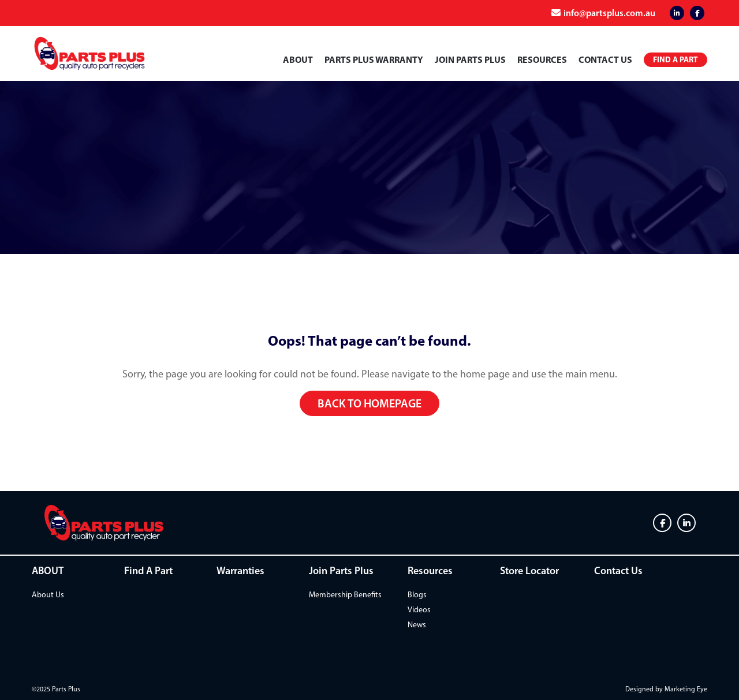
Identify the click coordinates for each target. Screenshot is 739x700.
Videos (419, 610)
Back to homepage (369, 403)
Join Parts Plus (470, 59)
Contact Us (605, 59)
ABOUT (298, 59)
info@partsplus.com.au (609, 13)
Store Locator (529, 571)
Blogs (417, 595)
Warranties (240, 571)
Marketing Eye (686, 689)
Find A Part (148, 571)
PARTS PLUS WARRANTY (374, 59)
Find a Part (675, 59)
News (417, 625)
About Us (48, 595)
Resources (542, 59)
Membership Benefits (345, 595)
